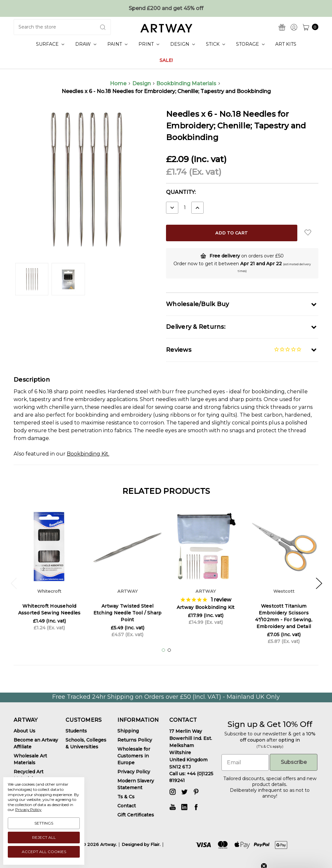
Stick (215, 44)
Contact (127, 806)
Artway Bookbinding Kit (206, 607)
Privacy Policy (134, 772)
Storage (250, 44)
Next (319, 583)
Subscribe (294, 762)
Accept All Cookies (44, 852)
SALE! (166, 60)
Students (76, 731)
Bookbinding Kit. (88, 454)
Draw (86, 44)
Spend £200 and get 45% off (166, 8)
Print (149, 44)
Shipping (128, 731)
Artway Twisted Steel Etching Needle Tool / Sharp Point (128, 613)
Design (183, 44)
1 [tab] (163, 650)
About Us (24, 731)
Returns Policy (135, 740)
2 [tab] (169, 650)
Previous (14, 583)
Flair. (155, 844)
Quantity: (181, 192)
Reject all (44, 837)
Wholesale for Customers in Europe (134, 756)
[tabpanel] (49, 573)
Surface (50, 44)
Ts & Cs (126, 797)
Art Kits (286, 44)
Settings (44, 823)
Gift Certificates (136, 815)
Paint (117, 44)
